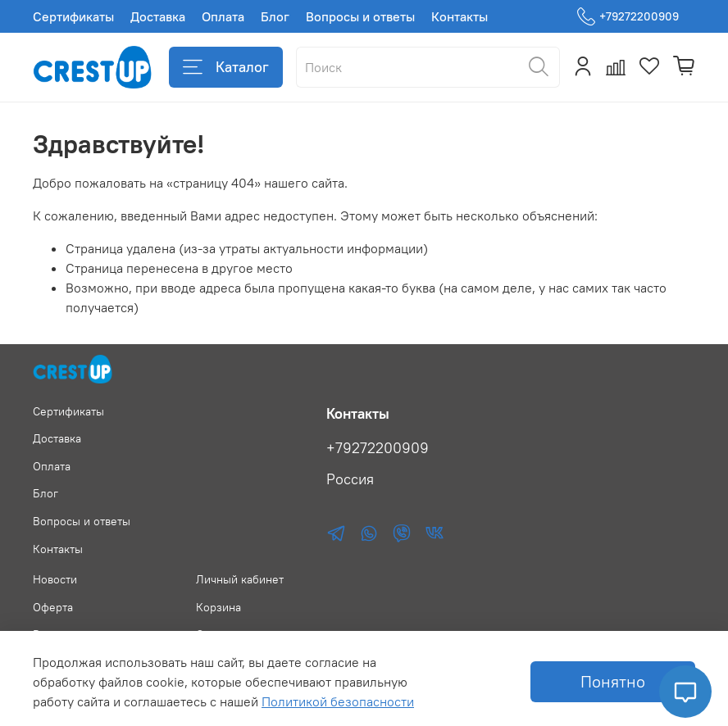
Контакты (460, 16)
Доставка (158, 16)
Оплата (223, 16)
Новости (55, 579)
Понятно (613, 681)
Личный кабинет (240, 579)
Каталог (226, 67)
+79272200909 (628, 17)
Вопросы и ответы (360, 16)
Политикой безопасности (338, 701)
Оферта (53, 607)
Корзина (218, 607)
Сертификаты (73, 16)
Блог (275, 16)
